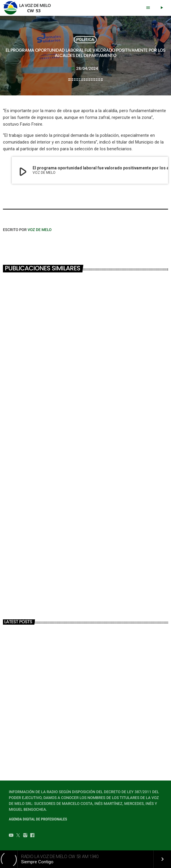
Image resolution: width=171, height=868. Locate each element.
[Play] (162, 8)
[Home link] (29, 8)
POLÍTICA (85, 40)
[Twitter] (18, 836)
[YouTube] (11, 836)
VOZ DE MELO (40, 230)
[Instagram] (25, 836)
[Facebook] (32, 836)
